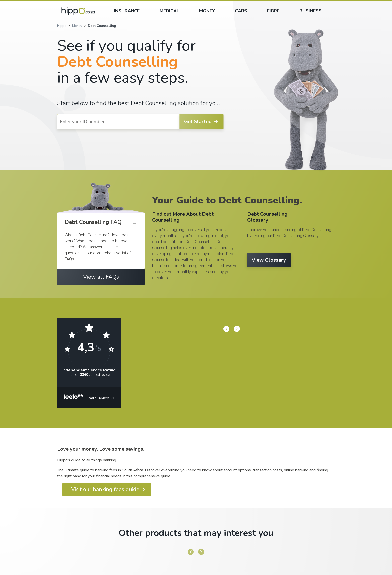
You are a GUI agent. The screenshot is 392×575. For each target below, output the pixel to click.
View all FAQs (101, 277)
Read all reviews (101, 398)
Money (207, 11)
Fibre (273, 11)
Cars (241, 11)
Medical (169, 11)
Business (311, 11)
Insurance (127, 11)
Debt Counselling (102, 26)
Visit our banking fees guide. (108, 489)
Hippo (62, 26)
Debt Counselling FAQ (93, 222)
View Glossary (269, 260)
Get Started (202, 121)
